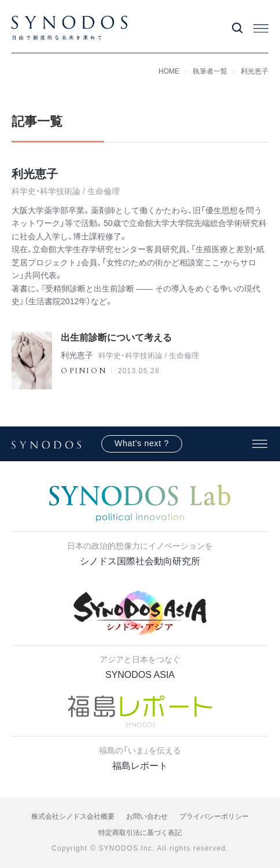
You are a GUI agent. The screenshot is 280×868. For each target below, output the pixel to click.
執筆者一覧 (210, 71)
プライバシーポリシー (214, 816)
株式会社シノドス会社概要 (73, 816)
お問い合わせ (147, 816)
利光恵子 (255, 71)
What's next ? (142, 443)
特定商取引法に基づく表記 (140, 833)
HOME (169, 71)
